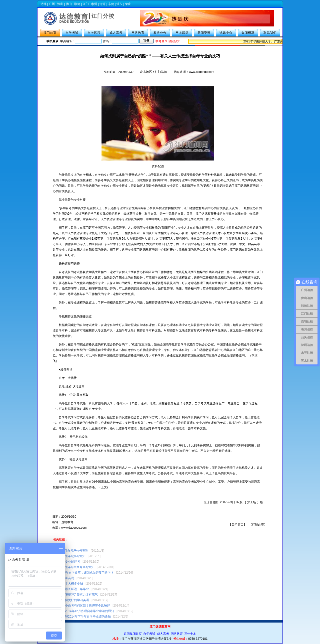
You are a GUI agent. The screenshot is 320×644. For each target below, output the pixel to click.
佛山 (69, 4)
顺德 (77, 4)
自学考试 (72, 33)
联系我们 (270, 33)
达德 (43, 4)
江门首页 (50, 33)
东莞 (111, 4)
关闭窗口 (237, 525)
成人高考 (116, 33)
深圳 (60, 4)
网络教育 (138, 33)
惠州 (94, 4)
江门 (86, 4)
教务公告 (160, 33)
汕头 (119, 4)
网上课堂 (182, 33)
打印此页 (258, 525)
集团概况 (248, 33)
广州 (52, 4)
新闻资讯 (204, 33)
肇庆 (128, 4)
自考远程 (94, 33)
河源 (102, 4)
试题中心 (226, 33)
